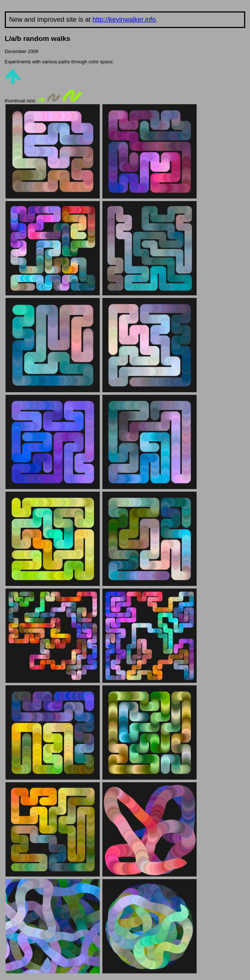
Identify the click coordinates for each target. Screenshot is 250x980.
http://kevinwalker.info (124, 20)
